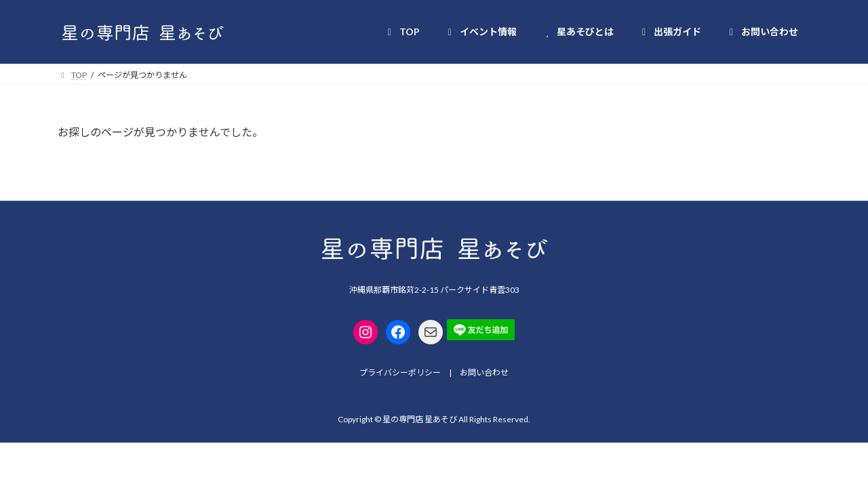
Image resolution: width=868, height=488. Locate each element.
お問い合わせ (484, 372)
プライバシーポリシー (400, 372)
